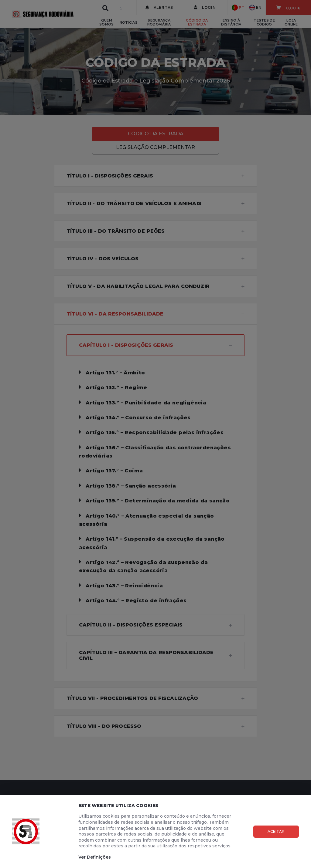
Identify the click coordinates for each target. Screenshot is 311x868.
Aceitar (276, 831)
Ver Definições (95, 857)
